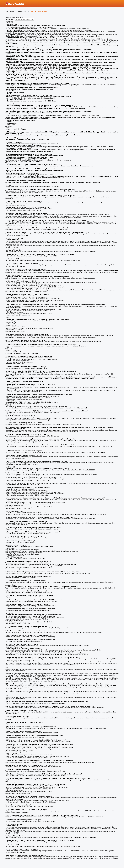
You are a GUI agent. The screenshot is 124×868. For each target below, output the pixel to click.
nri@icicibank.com (98, 34)
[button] (62, 24)
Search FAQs (10, 19)
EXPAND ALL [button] (10, 23)
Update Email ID (66, 96)
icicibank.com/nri (24, 29)
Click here (60, 135)
